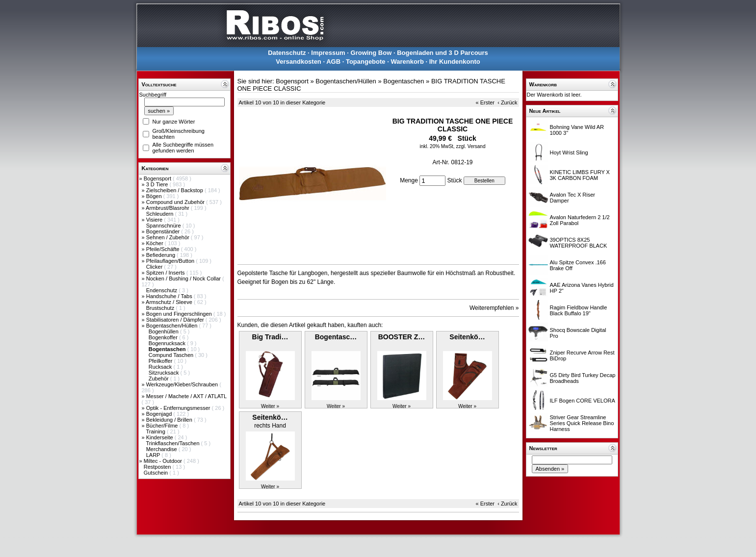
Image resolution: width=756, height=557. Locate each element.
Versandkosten (299, 62)
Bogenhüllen (164, 331)
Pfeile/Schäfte (164, 249)
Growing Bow (371, 53)
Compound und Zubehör (176, 202)
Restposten (158, 467)
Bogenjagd (160, 414)
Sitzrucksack (165, 373)
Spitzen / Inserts (166, 273)
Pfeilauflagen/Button (171, 261)
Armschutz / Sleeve (170, 302)
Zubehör (159, 379)
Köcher (156, 243)
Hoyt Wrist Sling (569, 152)
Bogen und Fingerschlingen (180, 314)
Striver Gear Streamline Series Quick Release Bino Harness (582, 423)
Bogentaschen (404, 81)
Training (156, 431)
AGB (333, 62)
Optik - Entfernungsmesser (179, 408)
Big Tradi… (270, 337)
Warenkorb (407, 62)
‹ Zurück (507, 102)
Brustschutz (161, 308)
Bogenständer (164, 231)
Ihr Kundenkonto (455, 62)
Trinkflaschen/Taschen (173, 443)
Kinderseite (160, 437)
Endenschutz (163, 290)
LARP (154, 455)
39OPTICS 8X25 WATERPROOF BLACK (579, 243)
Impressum (328, 53)
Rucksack (161, 367)
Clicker (155, 267)
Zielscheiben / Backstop (175, 190)
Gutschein (157, 473)
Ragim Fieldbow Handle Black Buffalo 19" (579, 310)
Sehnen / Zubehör (169, 237)
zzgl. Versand (470, 146)
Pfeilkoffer (161, 361)
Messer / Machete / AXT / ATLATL (186, 396)
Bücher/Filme (163, 426)
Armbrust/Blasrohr (168, 208)
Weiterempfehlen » (494, 308)
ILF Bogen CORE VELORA (583, 401)
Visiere (155, 220)
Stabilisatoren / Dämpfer (176, 320)
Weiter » (270, 406)
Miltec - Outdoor (164, 461)
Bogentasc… (336, 337)
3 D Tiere (158, 184)
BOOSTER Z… (402, 337)
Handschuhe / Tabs (170, 296)
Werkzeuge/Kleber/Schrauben (183, 384)
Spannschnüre (164, 226)
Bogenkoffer (164, 337)
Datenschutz (287, 53)
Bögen (155, 196)
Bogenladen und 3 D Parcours (443, 53)
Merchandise (162, 449)
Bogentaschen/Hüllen (173, 326)
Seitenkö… (467, 337)
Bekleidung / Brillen (170, 420)
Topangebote (366, 62)
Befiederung (161, 255)
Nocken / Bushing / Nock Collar (184, 278)
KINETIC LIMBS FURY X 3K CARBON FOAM (580, 175)
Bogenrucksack (168, 343)
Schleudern (161, 214)
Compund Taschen (172, 355)
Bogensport (158, 178)
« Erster (485, 102)
